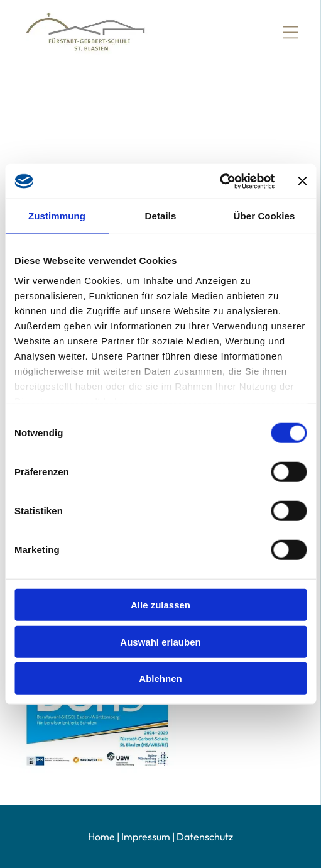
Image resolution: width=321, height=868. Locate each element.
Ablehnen (160, 678)
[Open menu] (291, 32)
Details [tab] (161, 216)
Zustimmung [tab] (57, 216)
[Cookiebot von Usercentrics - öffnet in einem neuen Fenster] (220, 181)
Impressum (146, 837)
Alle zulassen (160, 605)
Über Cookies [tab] (264, 216)
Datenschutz (205, 837)
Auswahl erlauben (160, 641)
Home (101, 837)
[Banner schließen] (302, 181)
